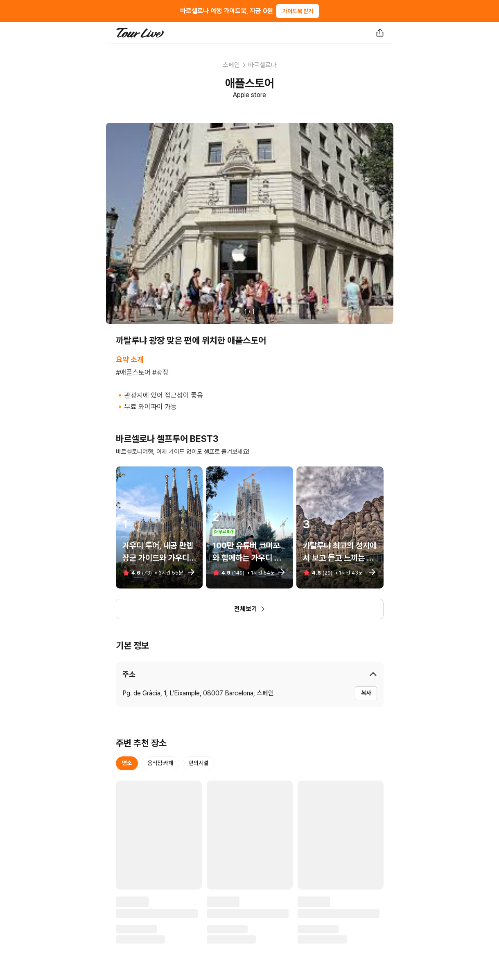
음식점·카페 (160, 763)
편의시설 (199, 763)
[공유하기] (380, 33)
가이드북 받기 (298, 11)
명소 (127, 763)
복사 (366, 693)
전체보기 (250, 609)
